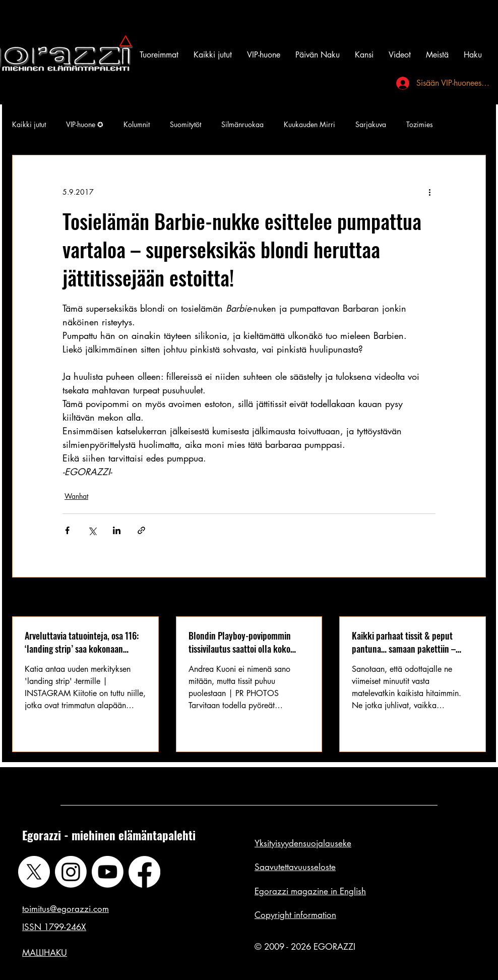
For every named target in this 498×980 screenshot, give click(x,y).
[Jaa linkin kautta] (141, 530)
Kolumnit (137, 124)
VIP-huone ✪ (85, 124)
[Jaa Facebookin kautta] (67, 530)
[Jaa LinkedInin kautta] (117, 530)
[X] (34, 872)
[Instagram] (71, 872)
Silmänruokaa (242, 124)
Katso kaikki (467, 598)
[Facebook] (144, 872)
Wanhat (76, 496)
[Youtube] (108, 872)
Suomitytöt (185, 124)
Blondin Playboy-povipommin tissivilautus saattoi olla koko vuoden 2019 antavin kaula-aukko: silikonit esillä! (249, 642)
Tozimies (420, 124)
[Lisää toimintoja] (429, 192)
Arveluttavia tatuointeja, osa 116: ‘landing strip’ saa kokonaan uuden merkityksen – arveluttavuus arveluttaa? (82, 642)
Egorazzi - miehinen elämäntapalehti (109, 835)
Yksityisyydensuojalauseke (303, 843)
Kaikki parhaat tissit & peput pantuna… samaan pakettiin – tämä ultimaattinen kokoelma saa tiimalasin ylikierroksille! (411, 642)
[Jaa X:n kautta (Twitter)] (92, 530)
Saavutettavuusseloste (295, 867)
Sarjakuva (371, 124)
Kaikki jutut (29, 124)
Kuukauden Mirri (309, 124)
